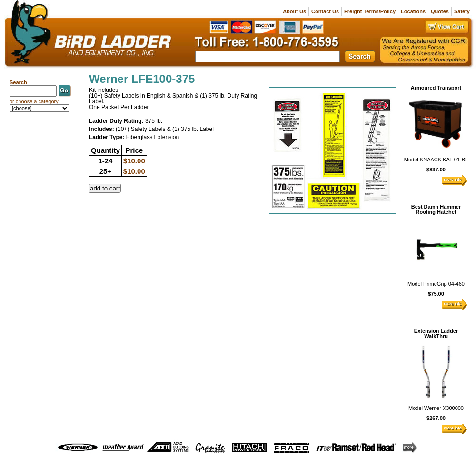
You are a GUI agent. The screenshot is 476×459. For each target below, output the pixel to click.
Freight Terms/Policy (370, 11)
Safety (462, 11)
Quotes (440, 11)
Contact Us (325, 11)
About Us (294, 11)
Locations (413, 11)
